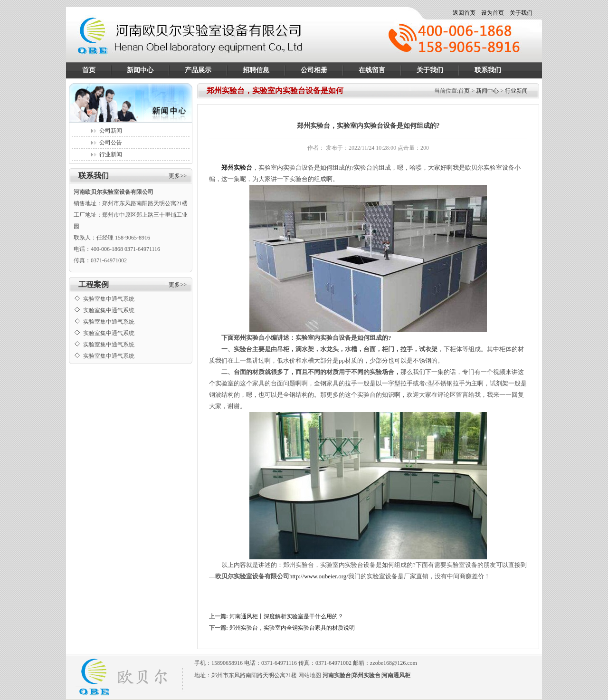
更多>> (178, 176)
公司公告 (111, 143)
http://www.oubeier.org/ (319, 576)
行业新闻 (111, 154)
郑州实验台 (237, 168)
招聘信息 (256, 70)
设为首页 (493, 13)
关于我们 (521, 13)
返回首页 (464, 13)
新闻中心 (140, 70)
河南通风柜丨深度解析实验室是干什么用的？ (286, 616)
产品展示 (198, 70)
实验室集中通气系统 (109, 301)
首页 (89, 70)
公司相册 (314, 70)
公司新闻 (111, 131)
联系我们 (488, 70)
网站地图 (310, 675)
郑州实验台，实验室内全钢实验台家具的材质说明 (292, 628)
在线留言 (372, 70)
